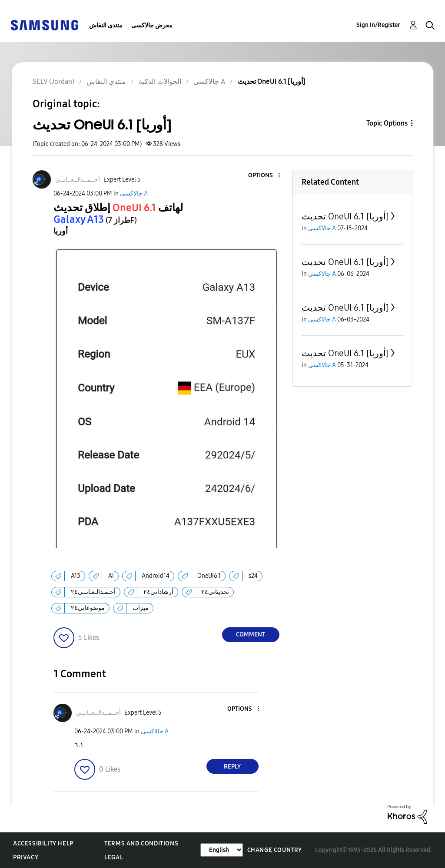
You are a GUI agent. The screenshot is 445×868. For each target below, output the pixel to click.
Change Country (275, 850)
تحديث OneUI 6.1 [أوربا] (345, 216)
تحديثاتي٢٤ (215, 592)
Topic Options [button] (387, 123)
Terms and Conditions (141, 843)
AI (111, 576)
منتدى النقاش (106, 25)
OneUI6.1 (209, 576)
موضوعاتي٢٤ (88, 608)
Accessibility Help (43, 843)
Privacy (26, 857)
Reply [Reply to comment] (232, 767)
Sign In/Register (378, 25)
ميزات (141, 608)
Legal (114, 857)
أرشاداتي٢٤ (158, 592)
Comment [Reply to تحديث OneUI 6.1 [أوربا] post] (251, 634)
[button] (264, 176)
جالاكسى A (134, 194)
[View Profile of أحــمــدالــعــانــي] (78, 180)
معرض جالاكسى (152, 25)
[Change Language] (222, 850)
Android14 (156, 576)
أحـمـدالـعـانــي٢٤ (93, 592)
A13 (76, 576)
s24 (253, 576)
